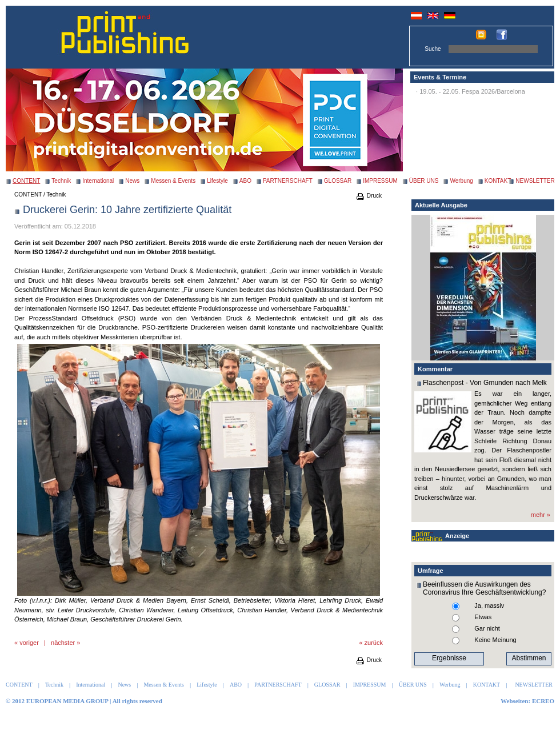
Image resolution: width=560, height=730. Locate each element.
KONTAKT (498, 181)
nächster (63, 643)
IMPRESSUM (380, 181)
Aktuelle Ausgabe (441, 205)
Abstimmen (529, 658)
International (98, 181)
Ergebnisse (449, 658)
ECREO (543, 701)
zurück (374, 643)
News (132, 181)
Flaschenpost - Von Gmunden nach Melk (485, 383)
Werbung (461, 181)
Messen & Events (173, 181)
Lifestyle (217, 181)
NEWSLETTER (535, 181)
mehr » (541, 515)
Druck (369, 196)
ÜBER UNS (424, 181)
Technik (61, 181)
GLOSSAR (338, 181)
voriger (29, 643)
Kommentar (435, 369)
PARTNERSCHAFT (288, 181)
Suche (433, 49)
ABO (245, 181)
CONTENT (28, 194)
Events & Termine (440, 77)
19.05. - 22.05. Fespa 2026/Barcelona (472, 91)
